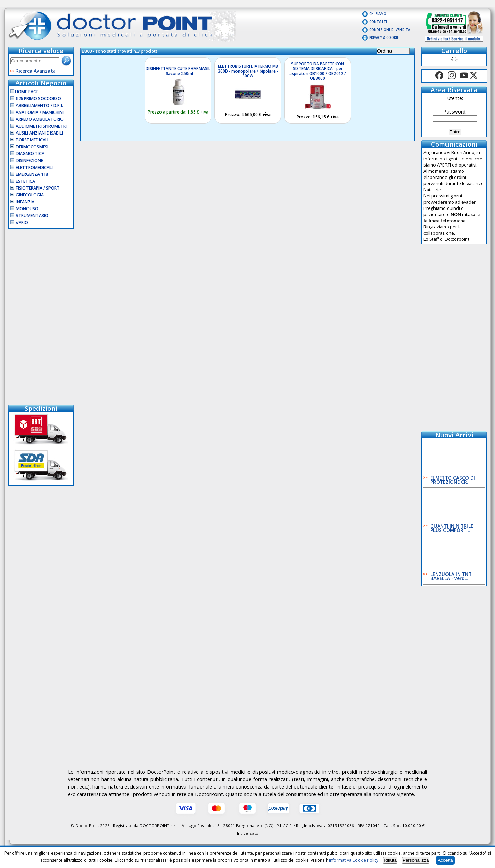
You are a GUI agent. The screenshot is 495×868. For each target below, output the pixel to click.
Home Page (24, 92)
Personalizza (416, 860)
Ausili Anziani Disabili (39, 133)
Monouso (27, 209)
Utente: (455, 98)
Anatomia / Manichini (40, 112)
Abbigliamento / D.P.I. (39, 105)
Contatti (378, 22)
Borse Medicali (32, 140)
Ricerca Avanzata (36, 71)
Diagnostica (30, 154)
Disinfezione (29, 160)
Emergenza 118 (32, 174)
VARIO (22, 222)
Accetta (445, 860)
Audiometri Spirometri (41, 126)
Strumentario (32, 216)
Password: (455, 112)
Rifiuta (390, 860)
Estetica (25, 181)
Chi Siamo (378, 14)
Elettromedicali (34, 167)
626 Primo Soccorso (38, 99)
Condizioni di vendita (390, 30)
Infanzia (25, 202)
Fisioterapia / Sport (38, 188)
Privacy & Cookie (384, 38)
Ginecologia (30, 195)
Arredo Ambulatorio (40, 119)
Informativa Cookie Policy (354, 860)
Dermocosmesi (32, 147)
